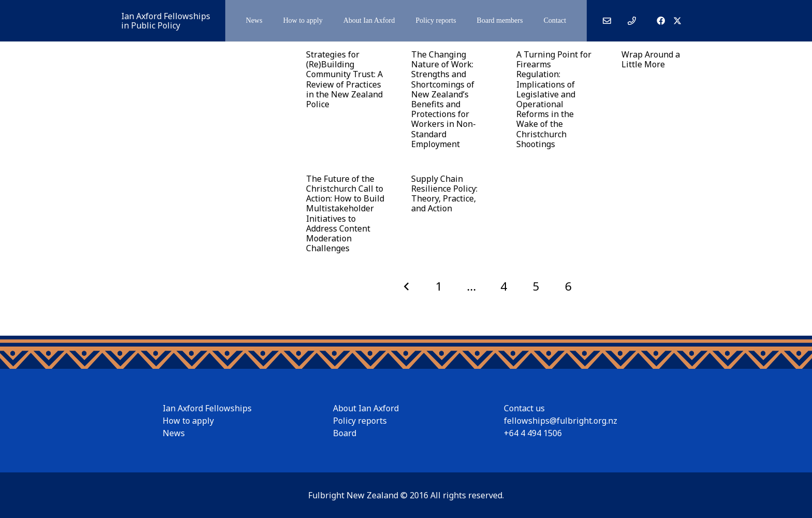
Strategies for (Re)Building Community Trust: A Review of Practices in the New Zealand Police (344, 79)
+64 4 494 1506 (533, 433)
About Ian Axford (366, 408)
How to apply (188, 421)
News (174, 433)
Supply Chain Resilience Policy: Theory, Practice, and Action (444, 194)
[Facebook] (661, 21)
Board (345, 433)
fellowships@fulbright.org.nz (561, 421)
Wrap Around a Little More (650, 59)
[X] (677, 21)
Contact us (524, 408)
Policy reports (360, 421)
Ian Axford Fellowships (207, 408)
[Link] (607, 21)
